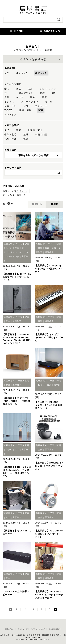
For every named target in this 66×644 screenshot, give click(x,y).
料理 (42, 93)
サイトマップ (23, 629)
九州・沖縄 (10, 139)
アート (8, 93)
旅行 (54, 93)
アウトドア (10, 115)
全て (7, 73)
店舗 (26, 106)
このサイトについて (38, 629)
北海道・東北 (35, 130)
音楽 (44, 97)
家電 (41, 110)
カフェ (48, 102)
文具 (7, 97)
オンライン (22, 73)
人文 (30, 89)
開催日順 (37, 204)
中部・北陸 (10, 135)
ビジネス (9, 102)
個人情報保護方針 (55, 629)
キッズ (20, 97)
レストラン (10, 106)
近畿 (26, 135)
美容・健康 (25, 110)
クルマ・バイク (48, 89)
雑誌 (19, 89)
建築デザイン (26, 93)
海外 (26, 139)
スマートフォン (30, 102)
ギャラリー (41, 106)
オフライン (41, 73)
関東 (19, 130)
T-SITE (8, 110)
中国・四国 (41, 135)
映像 (33, 97)
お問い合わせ (10, 629)
